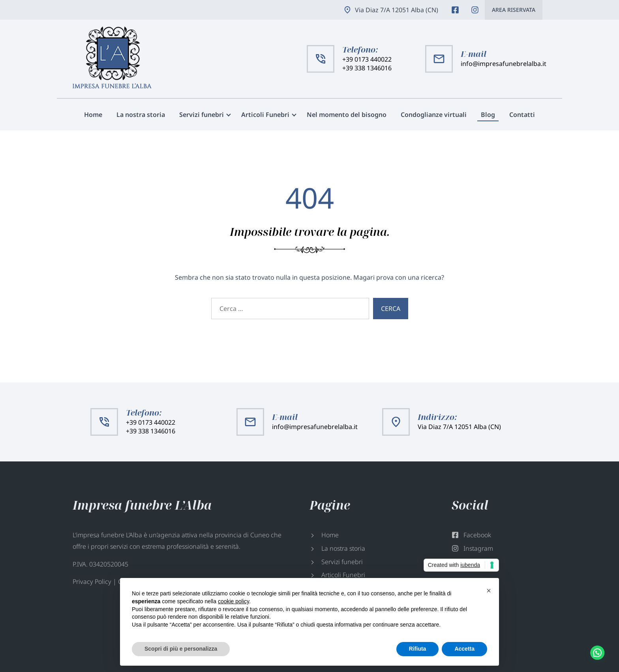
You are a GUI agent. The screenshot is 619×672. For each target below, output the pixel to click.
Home (93, 115)
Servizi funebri (202, 115)
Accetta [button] (464, 649)
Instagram (475, 10)
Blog (488, 115)
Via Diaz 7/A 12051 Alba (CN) (397, 10)
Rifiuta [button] (418, 649)
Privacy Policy (92, 582)
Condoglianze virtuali (434, 115)
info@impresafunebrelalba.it (504, 64)
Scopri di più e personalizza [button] (181, 649)
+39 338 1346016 (367, 68)
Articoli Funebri (265, 115)
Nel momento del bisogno (347, 115)
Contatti (522, 115)
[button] (489, 591)
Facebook (455, 10)
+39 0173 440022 (367, 59)
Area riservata (514, 10)
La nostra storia (141, 115)
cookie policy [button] (234, 601)
